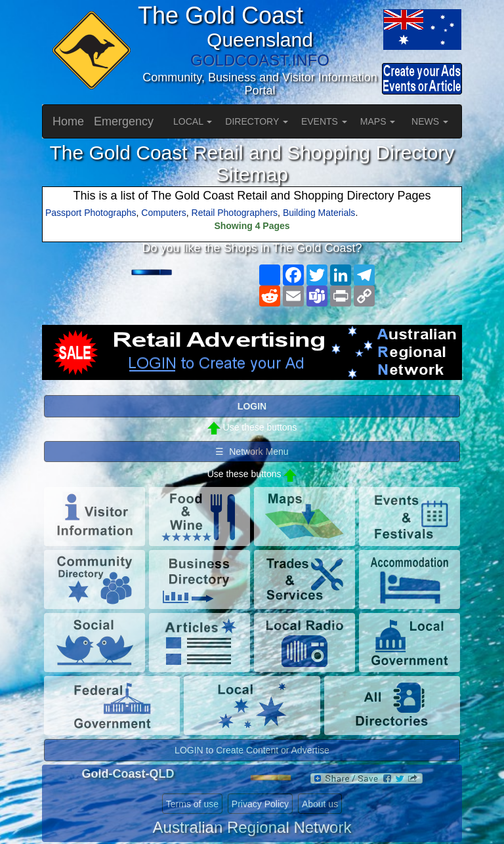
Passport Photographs (91, 213)
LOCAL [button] (193, 121)
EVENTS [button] (324, 121)
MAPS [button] (378, 121)
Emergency (124, 121)
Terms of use (192, 804)
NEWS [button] (430, 121)
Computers (163, 213)
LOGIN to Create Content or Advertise (252, 750)
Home (68, 121)
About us (320, 804)
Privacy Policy (260, 804)
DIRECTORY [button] (257, 121)
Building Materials (319, 213)
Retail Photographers (235, 213)
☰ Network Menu (252, 452)
